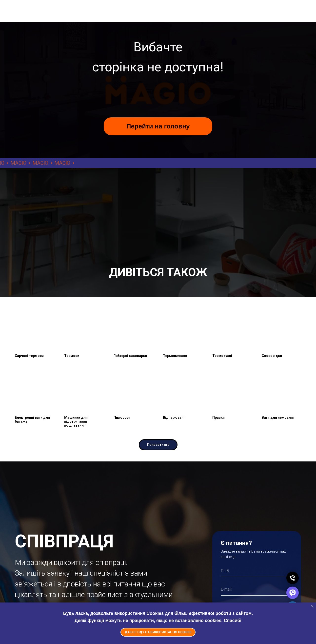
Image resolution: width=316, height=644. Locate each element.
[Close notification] (312, 606)
